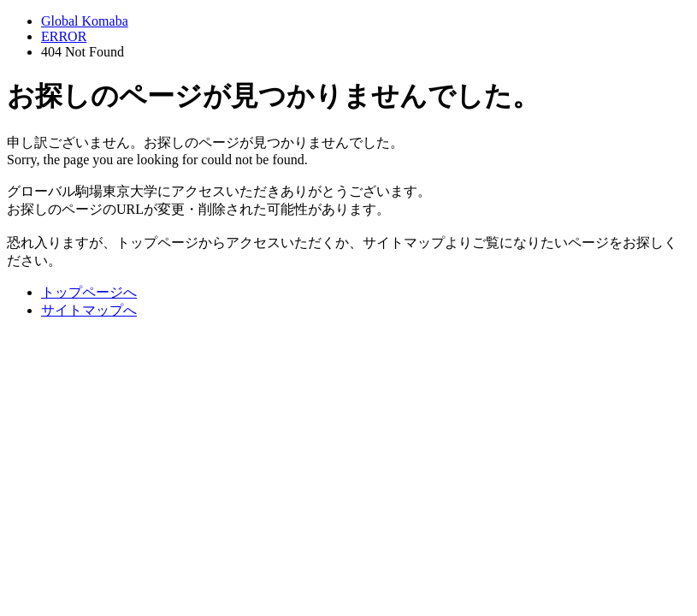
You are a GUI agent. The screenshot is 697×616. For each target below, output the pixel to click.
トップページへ (89, 292)
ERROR (64, 36)
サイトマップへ (89, 310)
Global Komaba (85, 21)
